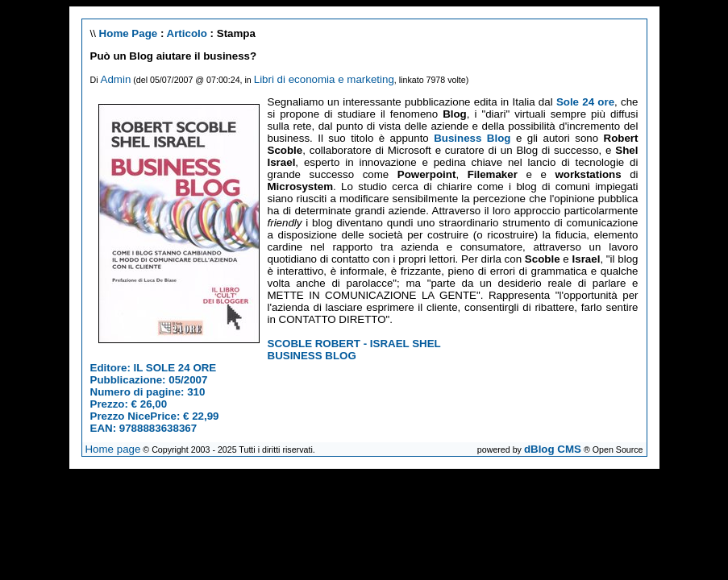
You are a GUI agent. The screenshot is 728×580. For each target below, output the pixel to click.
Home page (112, 449)
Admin (116, 79)
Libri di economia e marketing (324, 79)
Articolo (187, 33)
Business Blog (472, 138)
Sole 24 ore (585, 102)
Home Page (129, 33)
